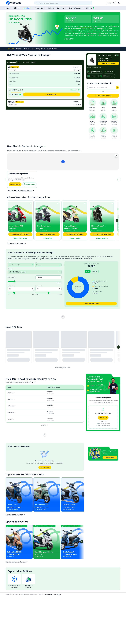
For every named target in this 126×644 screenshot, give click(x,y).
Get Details (16, 94)
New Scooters (16, 596)
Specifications (95, 72)
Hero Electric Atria (43, 227)
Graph (88, 273)
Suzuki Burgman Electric (44, 553)
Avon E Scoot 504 (16, 227)
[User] (119, 3)
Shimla (11, 420)
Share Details (29, 185)
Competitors (40, 49)
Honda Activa (12, 506)
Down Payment (12, 278)
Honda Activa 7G (69, 553)
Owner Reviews (52, 49)
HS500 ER (12, 102)
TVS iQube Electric (69, 506)
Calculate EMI (75, 90)
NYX (40, 596)
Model (10, 263)
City (36, 263)
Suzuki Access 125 (42, 506)
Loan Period (39, 287)
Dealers (27, 49)
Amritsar (12, 401)
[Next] (117, 221)
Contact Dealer (15, 185)
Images (93, 76)
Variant (10, 270)
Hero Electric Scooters (30, 596)
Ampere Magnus (70, 227)
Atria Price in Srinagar (48, 235)
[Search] (117, 88)
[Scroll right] (83, 496)
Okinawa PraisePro (98, 227)
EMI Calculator (107, 76)
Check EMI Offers (52, 94)
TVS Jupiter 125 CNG (15, 553)
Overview (11, 49)
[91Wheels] (13, 3)
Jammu (12, 394)
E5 (9, 67)
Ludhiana (12, 414)
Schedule (94, 273)
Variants (19, 49)
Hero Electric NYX (86, 26)
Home (8, 596)
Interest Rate (11, 287)
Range (109, 72)
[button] (63, 162)
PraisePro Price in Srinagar (102, 235)
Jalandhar (12, 407)
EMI (33, 49)
